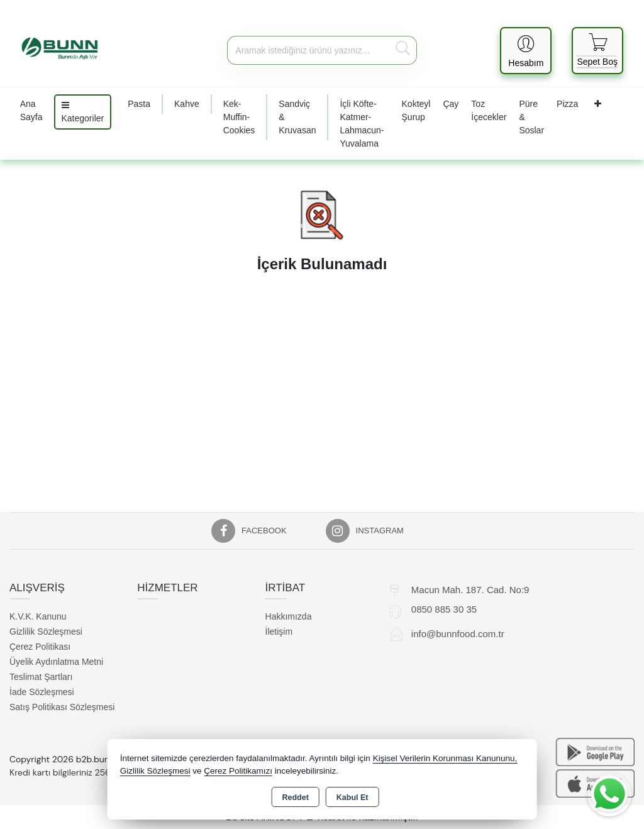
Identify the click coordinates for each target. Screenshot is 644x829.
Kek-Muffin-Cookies (239, 117)
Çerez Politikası (40, 647)
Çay (451, 104)
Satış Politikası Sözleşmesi (62, 707)
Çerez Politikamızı (238, 771)
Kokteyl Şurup (416, 110)
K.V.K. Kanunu (38, 616)
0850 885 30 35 (444, 609)
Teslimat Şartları (41, 677)
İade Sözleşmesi (42, 692)
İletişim (279, 631)
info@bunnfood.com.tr (458, 634)
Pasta (139, 104)
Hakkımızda (289, 616)
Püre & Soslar (531, 117)
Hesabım (526, 63)
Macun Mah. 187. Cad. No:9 (470, 590)
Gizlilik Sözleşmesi (46, 631)
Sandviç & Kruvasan (297, 117)
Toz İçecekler (489, 110)
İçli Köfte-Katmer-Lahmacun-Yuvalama (362, 124)
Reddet (295, 798)
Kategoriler (83, 112)
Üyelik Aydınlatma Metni (56, 662)
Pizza (567, 104)
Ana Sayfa (31, 110)
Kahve (187, 104)
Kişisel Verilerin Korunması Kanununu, (445, 758)
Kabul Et (353, 798)
